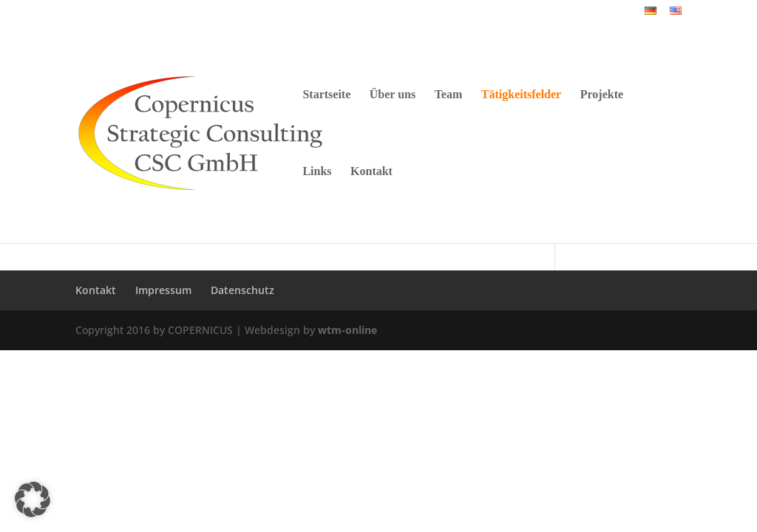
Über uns (393, 95)
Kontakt (371, 172)
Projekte (602, 95)
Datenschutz (242, 290)
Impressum (163, 290)
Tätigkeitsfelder (521, 95)
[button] (33, 499)
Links (317, 172)
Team (449, 95)
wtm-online (347, 330)
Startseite (326, 95)
